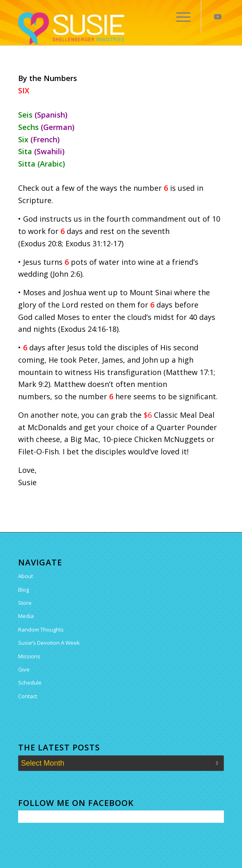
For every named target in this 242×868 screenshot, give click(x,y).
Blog (23, 590)
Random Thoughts (41, 630)
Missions (29, 656)
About (26, 576)
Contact (28, 696)
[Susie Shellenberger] (100, 29)
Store (25, 603)
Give (24, 669)
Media (26, 616)
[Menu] (179, 16)
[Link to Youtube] (218, 17)
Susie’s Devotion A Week (49, 643)
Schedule (30, 683)
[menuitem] (179, 16)
